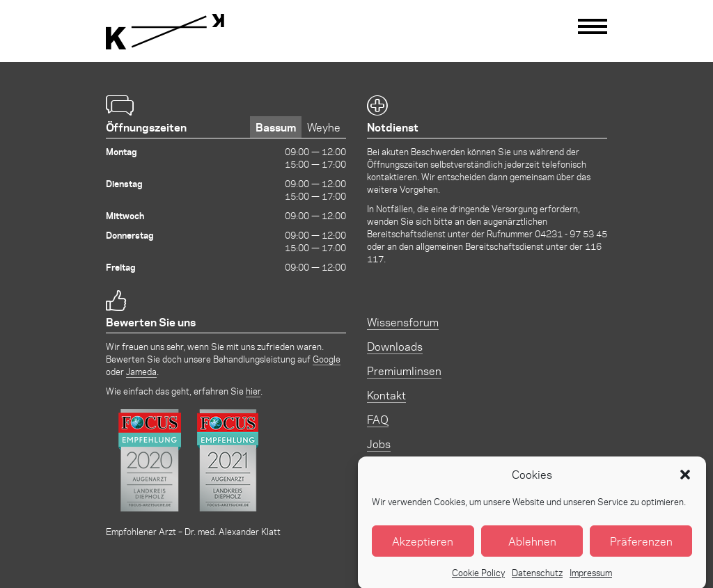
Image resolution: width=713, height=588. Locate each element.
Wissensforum (403, 322)
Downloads (395, 346)
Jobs (379, 444)
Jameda (141, 371)
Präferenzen (641, 547)
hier (253, 391)
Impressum (591, 578)
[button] (685, 480)
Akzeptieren (423, 547)
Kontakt (386, 395)
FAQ (378, 419)
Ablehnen (532, 547)
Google (327, 359)
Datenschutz (537, 578)
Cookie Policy (478, 578)
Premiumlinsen (404, 371)
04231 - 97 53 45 (571, 233)
